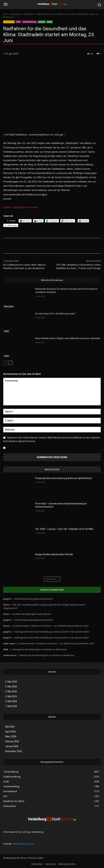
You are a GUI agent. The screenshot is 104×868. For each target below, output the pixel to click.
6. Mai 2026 (11, 682)
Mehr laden (52, 579)
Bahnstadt (9, 306)
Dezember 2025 (14, 751)
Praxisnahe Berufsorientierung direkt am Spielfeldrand (63, 478)
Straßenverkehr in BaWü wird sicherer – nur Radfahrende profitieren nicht (50, 626)
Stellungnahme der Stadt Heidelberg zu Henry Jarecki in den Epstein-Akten (52, 632)
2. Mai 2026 (11, 701)
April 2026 (10, 732)
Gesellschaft (15, 14)
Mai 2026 (10, 727)
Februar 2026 (12, 741)
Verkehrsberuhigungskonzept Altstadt (33, 599)
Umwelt (42, 22)
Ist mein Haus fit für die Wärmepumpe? (55, 314)
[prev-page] (5, 363)
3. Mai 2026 (11, 696)
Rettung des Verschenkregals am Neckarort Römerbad (39, 649)
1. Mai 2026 (11, 706)
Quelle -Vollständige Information (21, 207)
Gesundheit (28, 14)
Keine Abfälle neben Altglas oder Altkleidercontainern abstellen (68, 338)
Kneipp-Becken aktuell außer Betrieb (54, 554)
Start (5, 14)
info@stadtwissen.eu (23, 844)
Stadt (18, 22)
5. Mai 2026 (11, 687)
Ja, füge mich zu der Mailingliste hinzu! (25, 448)
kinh (5, 649)
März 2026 (11, 736)
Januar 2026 (12, 746)
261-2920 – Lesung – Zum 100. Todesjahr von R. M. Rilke (64, 529)
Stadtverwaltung (29, 22)
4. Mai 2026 (11, 691)
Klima (50, 22)
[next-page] (11, 363)
